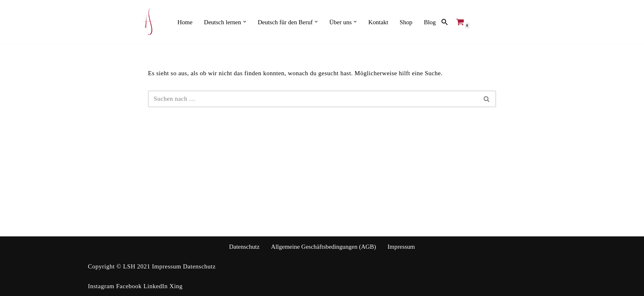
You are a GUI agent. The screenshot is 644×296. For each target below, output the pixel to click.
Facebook (129, 286)
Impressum (401, 247)
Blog (430, 22)
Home (185, 22)
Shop (406, 22)
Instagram (101, 286)
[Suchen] (445, 22)
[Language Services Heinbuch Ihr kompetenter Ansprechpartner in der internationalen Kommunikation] (149, 22)
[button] (245, 22)
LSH (130, 266)
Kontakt (378, 22)
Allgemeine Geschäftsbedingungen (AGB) (324, 247)
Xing (176, 286)
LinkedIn (155, 286)
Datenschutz (244, 247)
